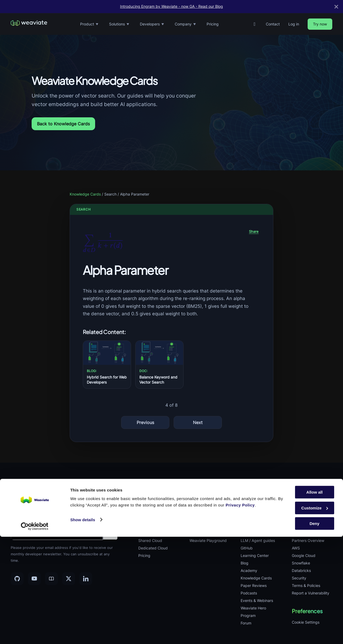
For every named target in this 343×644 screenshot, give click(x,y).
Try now (320, 24)
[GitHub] (255, 24)
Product (89, 24)
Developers (152, 24)
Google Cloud (304, 555)
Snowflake (301, 563)
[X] (69, 579)
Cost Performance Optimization (205, 522)
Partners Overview (308, 540)
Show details (83, 627)
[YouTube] (34, 579)
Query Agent (149, 510)
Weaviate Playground (208, 540)
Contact (273, 24)
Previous (145, 422)
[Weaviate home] (29, 24)
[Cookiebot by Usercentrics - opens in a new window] (35, 634)
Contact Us (302, 533)
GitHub (247, 548)
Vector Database (153, 495)
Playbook (300, 518)
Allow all (314, 599)
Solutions (119, 24)
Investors (300, 525)
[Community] (51, 579)
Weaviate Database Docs (258, 499)
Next (198, 422)
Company (185, 24)
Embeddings (149, 503)
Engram (145, 525)
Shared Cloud (150, 540)
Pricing (213, 24)
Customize (315, 615)
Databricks (301, 570)
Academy (249, 570)
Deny (314, 631)
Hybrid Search (202, 503)
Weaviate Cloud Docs (259, 510)
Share (254, 231)
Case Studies (201, 533)
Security (299, 578)
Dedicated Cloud (153, 548)
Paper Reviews (254, 585)
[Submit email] (110, 533)
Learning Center (255, 555)
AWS (296, 548)
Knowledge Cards (85, 194)
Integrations (149, 518)
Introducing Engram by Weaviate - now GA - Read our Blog (171, 6)
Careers (299, 503)
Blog (245, 563)
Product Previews (154, 533)
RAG (193, 495)
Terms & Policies (306, 585)
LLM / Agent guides (258, 540)
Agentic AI (198, 510)
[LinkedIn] (86, 579)
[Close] (336, 7)
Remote (299, 510)
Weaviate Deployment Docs (260, 522)
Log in (294, 24)
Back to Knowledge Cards (63, 124)
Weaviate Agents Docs (260, 533)
